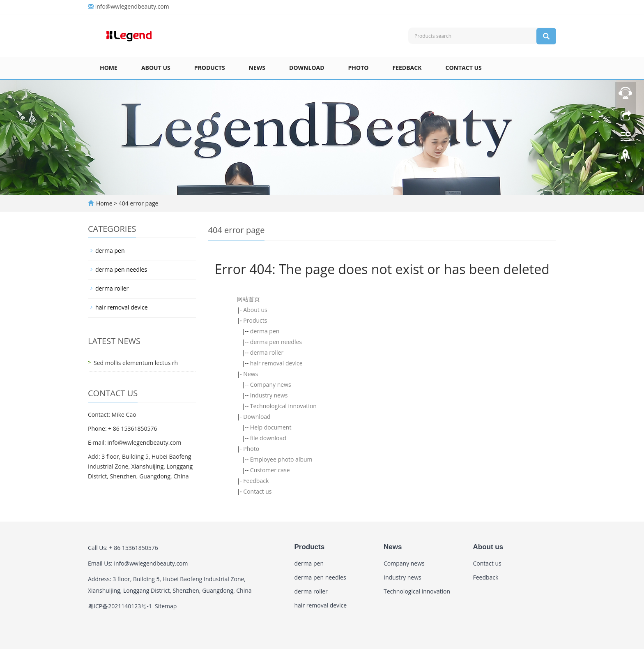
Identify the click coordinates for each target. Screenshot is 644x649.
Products (210, 68)
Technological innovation (283, 406)
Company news (271, 385)
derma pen (265, 331)
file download (268, 438)
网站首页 (248, 299)
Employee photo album (281, 459)
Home (109, 68)
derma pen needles (276, 342)
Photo (359, 68)
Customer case (270, 470)
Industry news (269, 395)
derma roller (267, 352)
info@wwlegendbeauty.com (132, 6)
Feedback (407, 68)
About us (156, 68)
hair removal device (276, 363)
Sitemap (166, 606)
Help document (271, 427)
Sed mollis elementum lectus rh (136, 363)
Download (307, 68)
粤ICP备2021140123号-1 (120, 606)
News (257, 68)
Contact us (464, 68)
